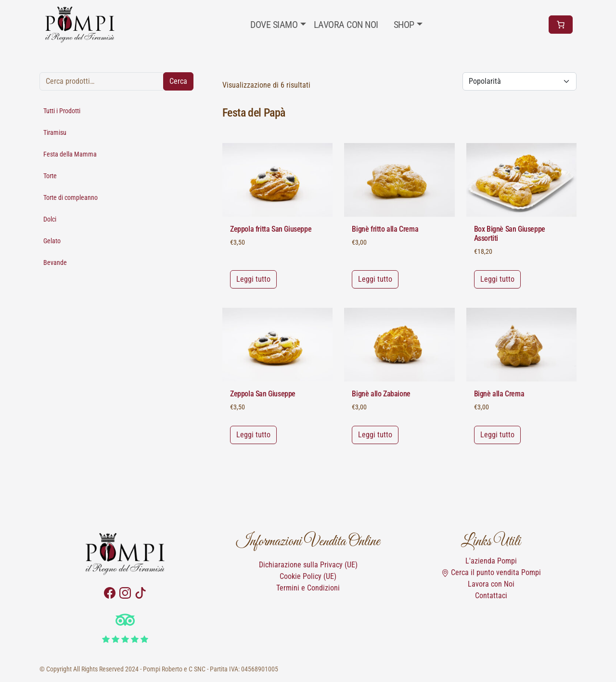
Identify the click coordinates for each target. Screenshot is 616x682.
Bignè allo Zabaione (381, 394)
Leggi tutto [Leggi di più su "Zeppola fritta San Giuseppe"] (253, 279)
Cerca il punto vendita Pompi (491, 572)
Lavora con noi (346, 25)
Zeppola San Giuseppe (263, 394)
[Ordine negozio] (520, 81)
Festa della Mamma (70, 154)
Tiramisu (55, 132)
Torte (50, 176)
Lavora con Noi (491, 584)
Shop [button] (404, 25)
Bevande (55, 262)
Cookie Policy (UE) (308, 576)
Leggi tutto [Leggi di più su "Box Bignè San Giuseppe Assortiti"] (497, 279)
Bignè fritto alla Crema (385, 229)
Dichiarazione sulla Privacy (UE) (308, 565)
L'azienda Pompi (491, 561)
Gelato (52, 241)
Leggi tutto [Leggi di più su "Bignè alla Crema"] (497, 435)
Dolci (50, 219)
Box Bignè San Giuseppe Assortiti (510, 234)
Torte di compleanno (71, 197)
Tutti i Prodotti (62, 111)
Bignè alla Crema (499, 394)
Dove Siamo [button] (274, 25)
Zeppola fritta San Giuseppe (271, 229)
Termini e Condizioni (308, 588)
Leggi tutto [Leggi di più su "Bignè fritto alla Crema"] (375, 279)
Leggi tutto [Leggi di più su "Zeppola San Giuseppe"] (253, 435)
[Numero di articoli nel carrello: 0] (561, 25)
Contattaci (491, 596)
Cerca (178, 81)
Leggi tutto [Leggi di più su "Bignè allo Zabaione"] (375, 435)
